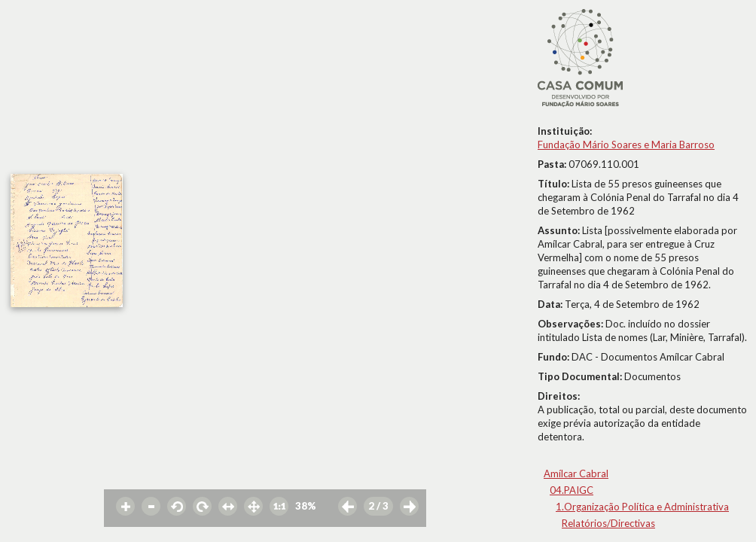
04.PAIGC (572, 490)
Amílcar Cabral (576, 473)
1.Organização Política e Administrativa (642, 507)
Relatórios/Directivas (608, 523)
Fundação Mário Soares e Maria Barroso (626, 145)
